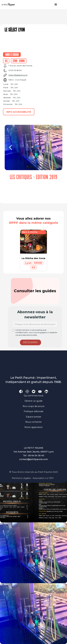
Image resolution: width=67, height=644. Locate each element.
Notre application (34, 427)
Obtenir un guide (33, 401)
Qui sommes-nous (33, 396)
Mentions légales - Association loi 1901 (33, 478)
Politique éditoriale (34, 411)
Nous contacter (33, 422)
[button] (54, 5)
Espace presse (33, 417)
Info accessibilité (19, 112)
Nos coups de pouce (34, 406)
